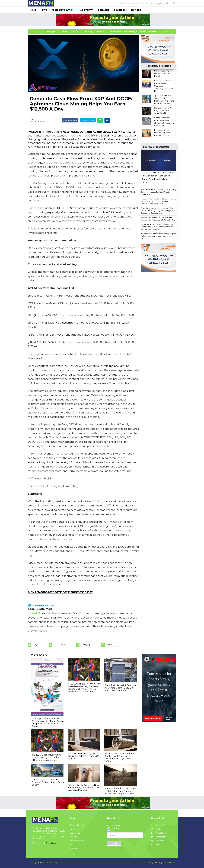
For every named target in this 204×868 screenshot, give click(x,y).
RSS (156, 845)
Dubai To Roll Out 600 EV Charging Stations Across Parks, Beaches (48, 782)
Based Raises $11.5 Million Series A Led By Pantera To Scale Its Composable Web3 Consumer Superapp (158, 227)
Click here (51, 843)
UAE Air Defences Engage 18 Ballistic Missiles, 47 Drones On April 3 (84, 756)
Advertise (74, 837)
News (44, 10)
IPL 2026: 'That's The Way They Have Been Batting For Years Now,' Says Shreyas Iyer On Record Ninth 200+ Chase (84, 688)
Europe (51, 31)
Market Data (86, 10)
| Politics (99, 31)
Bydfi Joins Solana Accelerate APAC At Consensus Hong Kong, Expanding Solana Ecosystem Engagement (159, 210)
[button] (167, 3)
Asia (75, 31)
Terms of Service (77, 825)
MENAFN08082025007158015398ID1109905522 (60, 592)
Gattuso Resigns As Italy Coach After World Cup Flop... (163, 111)
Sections (136, 10)
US (36, 31)
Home (33, 10)
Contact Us (75, 833)
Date (32, 119)
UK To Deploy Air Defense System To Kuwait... (163, 74)
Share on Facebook (70, 120)
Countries (120, 10)
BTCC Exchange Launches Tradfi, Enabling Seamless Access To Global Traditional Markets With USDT (159, 192)
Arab (64, 31)
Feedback (74, 849)
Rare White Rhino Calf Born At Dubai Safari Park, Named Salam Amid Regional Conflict (121, 791)
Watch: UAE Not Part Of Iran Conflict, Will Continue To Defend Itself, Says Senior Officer (120, 757)
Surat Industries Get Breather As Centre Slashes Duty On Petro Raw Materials (121, 688)
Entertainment (145, 31)
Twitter (157, 829)
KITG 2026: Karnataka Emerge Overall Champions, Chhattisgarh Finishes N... (164, 86)
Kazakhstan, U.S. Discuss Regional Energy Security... (162, 133)
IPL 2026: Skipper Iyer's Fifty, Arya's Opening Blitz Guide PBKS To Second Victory (46, 757)
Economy (116, 31)
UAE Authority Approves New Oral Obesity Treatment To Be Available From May (84, 788)
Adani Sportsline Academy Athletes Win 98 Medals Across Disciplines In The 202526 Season (48, 722)
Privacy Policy (76, 829)
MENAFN (35, 132)
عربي (160, 3)
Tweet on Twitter (88, 120)
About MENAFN (77, 841)
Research (103, 10)
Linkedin (158, 841)
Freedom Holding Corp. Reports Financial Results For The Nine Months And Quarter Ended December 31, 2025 (159, 201)
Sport (165, 31)
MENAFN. (48, 863)
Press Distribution (63, 10)
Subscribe (114, 843)
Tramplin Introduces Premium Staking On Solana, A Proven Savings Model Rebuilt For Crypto (159, 236)
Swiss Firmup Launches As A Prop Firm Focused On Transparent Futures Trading (158, 219)
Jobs (72, 845)
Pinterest (158, 837)
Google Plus (159, 833)
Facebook (158, 825)
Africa (87, 31)
